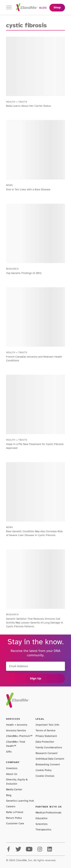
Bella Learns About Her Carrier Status (28, 106)
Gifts (9, 752)
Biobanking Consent (48, 764)
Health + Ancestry (17, 725)
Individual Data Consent (50, 759)
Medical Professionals (48, 813)
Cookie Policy (44, 770)
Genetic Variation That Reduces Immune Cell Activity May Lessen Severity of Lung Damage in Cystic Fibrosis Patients (35, 623)
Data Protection (45, 742)
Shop (57, 7)
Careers (11, 806)
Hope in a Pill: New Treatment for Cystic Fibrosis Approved (35, 446)
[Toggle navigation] (9, 8)
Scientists (42, 824)
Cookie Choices (45, 776)
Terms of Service (46, 730)
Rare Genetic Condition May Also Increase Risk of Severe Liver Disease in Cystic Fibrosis (34, 533)
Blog (9, 795)
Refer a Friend (15, 812)
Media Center (14, 789)
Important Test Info (47, 725)
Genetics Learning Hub (20, 801)
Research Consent (47, 753)
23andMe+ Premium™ (19, 736)
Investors (12, 768)
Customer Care (15, 823)
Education (42, 818)
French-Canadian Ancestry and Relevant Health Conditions (34, 359)
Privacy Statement (46, 736)
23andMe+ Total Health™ (16, 744)
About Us (12, 774)
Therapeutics (43, 830)
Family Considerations (49, 747)
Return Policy (14, 818)
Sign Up (36, 678)
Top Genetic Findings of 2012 (24, 273)
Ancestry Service (16, 730)
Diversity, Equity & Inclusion (17, 782)
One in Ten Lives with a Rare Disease (28, 189)
